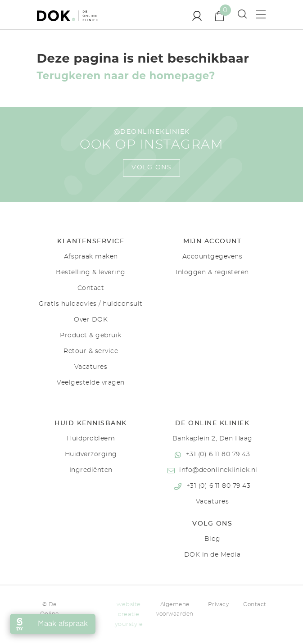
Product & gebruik (91, 336)
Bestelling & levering (91, 272)
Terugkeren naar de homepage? (126, 76)
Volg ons (151, 168)
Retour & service (91, 351)
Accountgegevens (213, 257)
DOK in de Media (213, 555)
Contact (91, 288)
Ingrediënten (91, 470)
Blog (213, 539)
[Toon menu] (264, 14)
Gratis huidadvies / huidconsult (91, 304)
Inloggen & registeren (212, 272)
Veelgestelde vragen (91, 383)
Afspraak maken (91, 257)
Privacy (219, 604)
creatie (129, 615)
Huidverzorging (91, 454)
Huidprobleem (91, 439)
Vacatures (91, 367)
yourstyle (129, 624)
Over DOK (91, 320)
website (129, 605)
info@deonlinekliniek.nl (218, 470)
